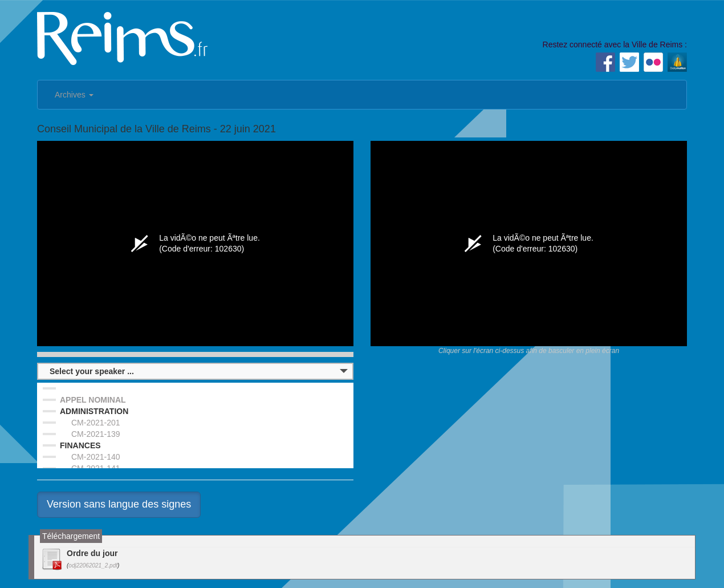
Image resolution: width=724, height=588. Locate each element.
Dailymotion (677, 62)
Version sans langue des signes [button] (119, 504)
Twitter (629, 62)
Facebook (605, 62)
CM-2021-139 (96, 434)
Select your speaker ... (92, 371)
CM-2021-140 (96, 457)
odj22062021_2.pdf (93, 565)
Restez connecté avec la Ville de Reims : (615, 44)
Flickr (653, 62)
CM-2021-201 (96, 423)
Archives (74, 95)
